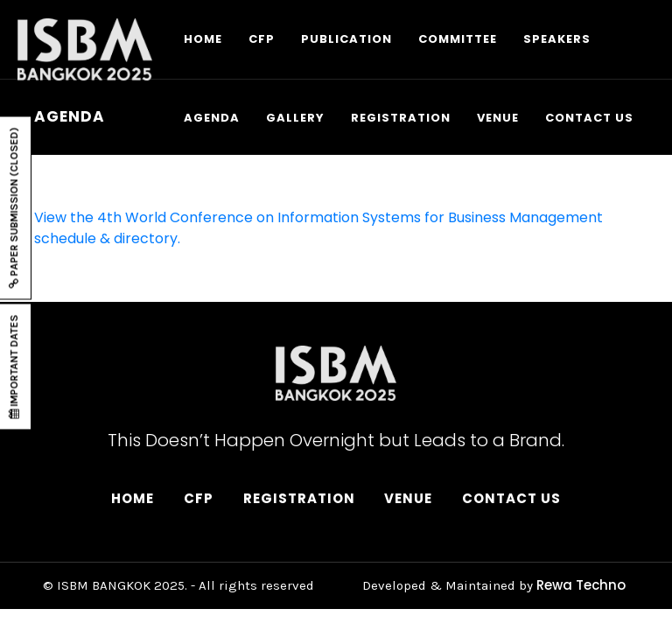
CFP (262, 39)
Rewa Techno (581, 585)
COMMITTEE (458, 39)
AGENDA (212, 118)
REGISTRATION (401, 118)
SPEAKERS (557, 39)
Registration (299, 498)
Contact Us (511, 498)
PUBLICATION (346, 39)
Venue (408, 498)
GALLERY (295, 118)
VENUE (498, 118)
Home (133, 498)
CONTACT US (589, 118)
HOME (203, 39)
